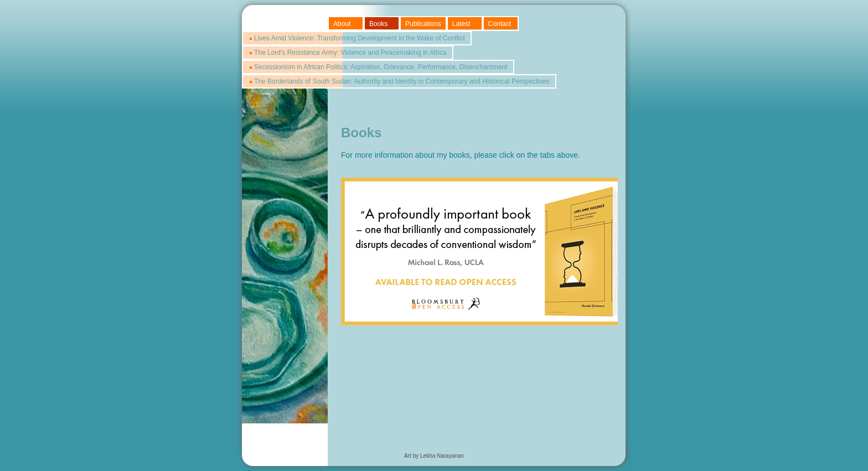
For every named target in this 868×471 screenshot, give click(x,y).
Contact (500, 24)
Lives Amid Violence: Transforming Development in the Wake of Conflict (360, 38)
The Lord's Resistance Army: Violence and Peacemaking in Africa (350, 53)
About (342, 24)
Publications (423, 24)
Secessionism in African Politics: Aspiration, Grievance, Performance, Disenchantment (381, 67)
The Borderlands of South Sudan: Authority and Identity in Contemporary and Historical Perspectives (402, 81)
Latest (461, 24)
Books (378, 24)
